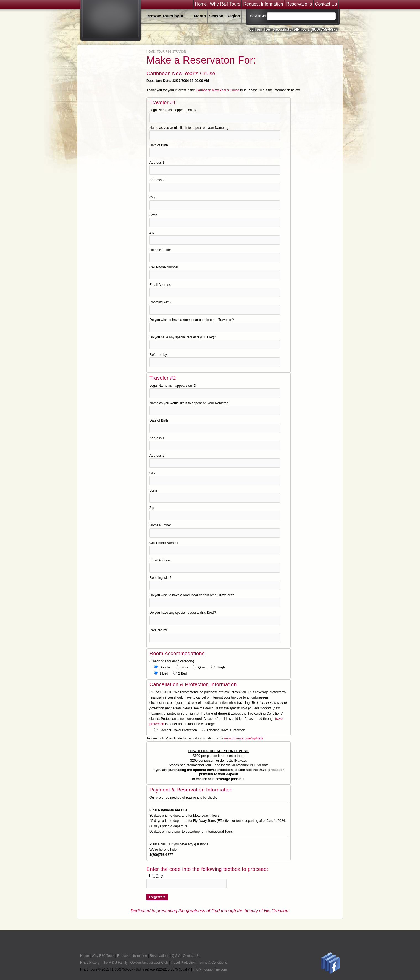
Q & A (176, 956)
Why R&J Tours (225, 4)
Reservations (299, 4)
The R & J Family (115, 963)
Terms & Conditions (213, 963)
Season (216, 16)
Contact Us (326, 4)
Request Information (263, 4)
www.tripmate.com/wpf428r (243, 738)
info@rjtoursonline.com (210, 969)
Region (233, 16)
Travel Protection (183, 963)
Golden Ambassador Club (149, 963)
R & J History (90, 963)
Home (201, 4)
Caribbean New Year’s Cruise (218, 90)
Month (200, 16)
